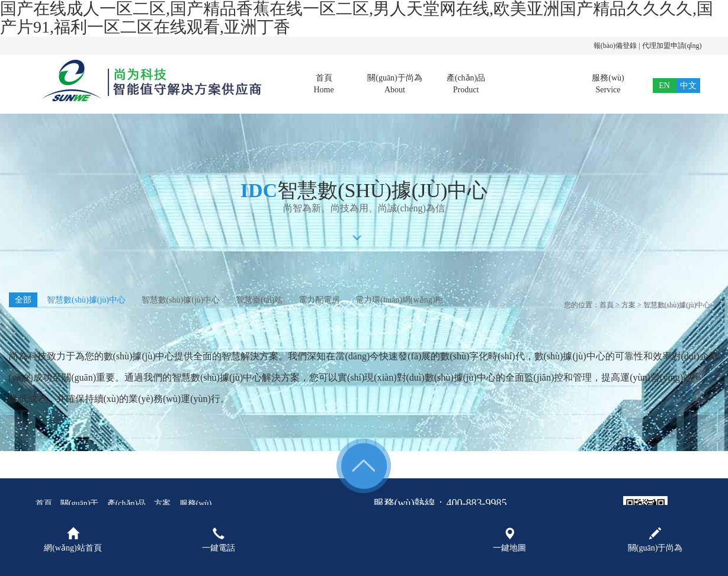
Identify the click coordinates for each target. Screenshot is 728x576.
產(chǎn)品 (466, 85)
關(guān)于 (80, 503)
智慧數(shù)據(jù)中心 (86, 300)
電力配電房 (319, 300)
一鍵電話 (219, 540)
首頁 (324, 85)
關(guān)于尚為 (395, 85)
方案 (537, 85)
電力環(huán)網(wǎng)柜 (399, 300)
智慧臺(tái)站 (259, 300)
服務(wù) (608, 85)
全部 (23, 300)
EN (664, 86)
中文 (688, 86)
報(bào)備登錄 (615, 46)
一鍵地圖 (509, 540)
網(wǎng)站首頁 (73, 540)
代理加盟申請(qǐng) (672, 46)
